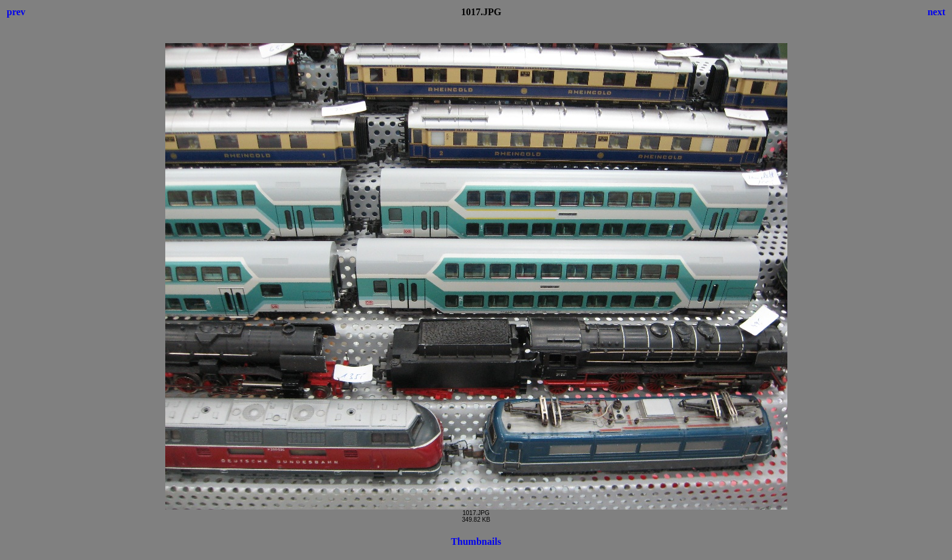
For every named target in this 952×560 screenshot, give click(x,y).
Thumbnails (476, 541)
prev (16, 12)
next (937, 12)
